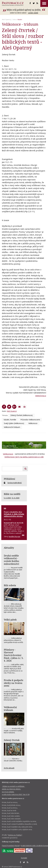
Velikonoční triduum (12, 427)
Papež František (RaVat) (11, 846)
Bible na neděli (12, 494)
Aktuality (9, 548)
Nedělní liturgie (14, 536)
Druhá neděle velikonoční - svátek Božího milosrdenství (11, 560)
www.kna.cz (41, 396)
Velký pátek (10, 620)
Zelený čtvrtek (12, 740)
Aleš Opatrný (6, 19)
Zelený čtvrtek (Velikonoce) (22, 415)
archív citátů (33, 13)
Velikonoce (33, 423)
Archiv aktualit (9, 768)
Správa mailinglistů (15, 483)
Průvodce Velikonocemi (30, 420)
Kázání (20, 19)
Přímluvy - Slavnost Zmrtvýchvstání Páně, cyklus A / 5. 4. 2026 (14, 655)
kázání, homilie (10, 420)
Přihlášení (9, 479)
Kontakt (24, 858)
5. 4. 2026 (7, 498)
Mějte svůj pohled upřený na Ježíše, (24, 10)
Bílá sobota (10, 585)
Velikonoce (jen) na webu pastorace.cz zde (24, 457)
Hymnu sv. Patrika (15, 835)
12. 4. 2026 (15, 498)
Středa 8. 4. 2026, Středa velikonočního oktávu (14, 515)
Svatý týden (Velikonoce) (14, 423)
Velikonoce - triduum (20, 24)
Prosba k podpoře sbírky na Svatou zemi (14, 683)
